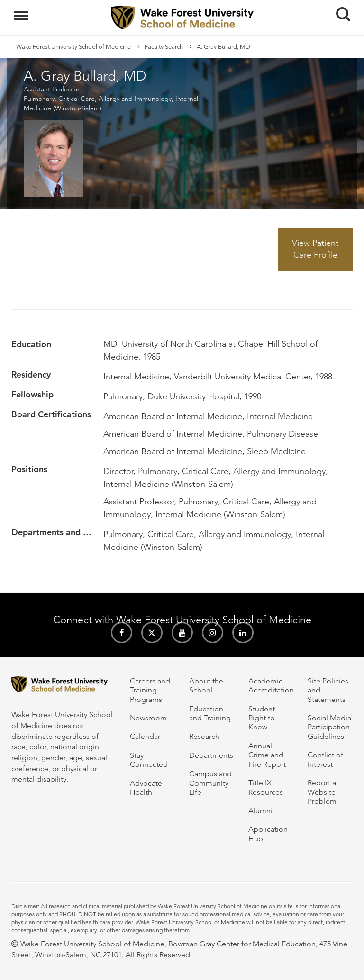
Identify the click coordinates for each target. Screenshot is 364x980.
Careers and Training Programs (150, 690)
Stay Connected (149, 760)
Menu (22, 11)
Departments (211, 755)
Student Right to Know (262, 718)
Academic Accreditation (271, 685)
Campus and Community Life (210, 783)
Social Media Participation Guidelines (329, 727)
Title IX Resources (266, 787)
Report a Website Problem (322, 792)
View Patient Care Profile (315, 249)
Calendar (145, 736)
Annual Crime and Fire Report (267, 755)
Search (340, 11)
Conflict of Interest (325, 759)
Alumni (260, 811)
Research (204, 736)
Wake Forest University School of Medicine (73, 47)
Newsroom (148, 718)
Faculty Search (164, 47)
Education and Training (210, 713)
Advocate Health (146, 788)
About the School (206, 685)
